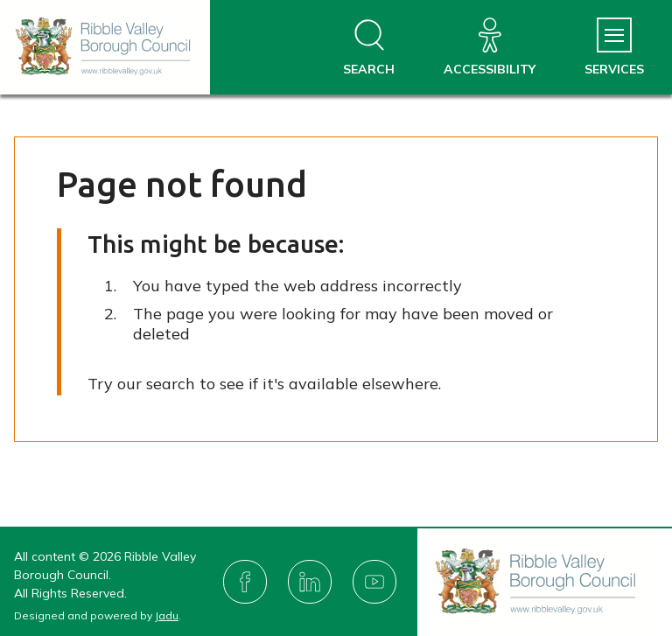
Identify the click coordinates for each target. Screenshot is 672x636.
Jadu (167, 615)
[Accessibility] (490, 48)
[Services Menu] (614, 48)
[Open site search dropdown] (369, 48)
